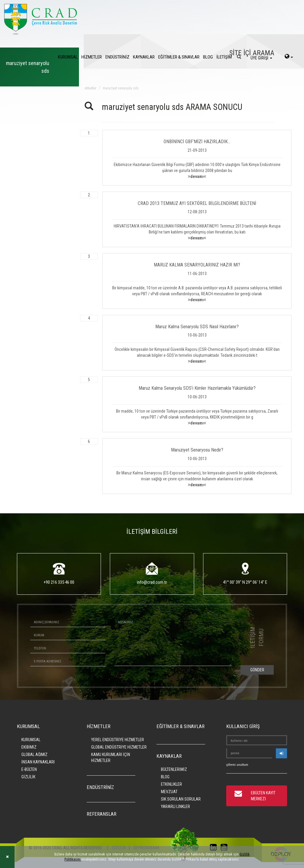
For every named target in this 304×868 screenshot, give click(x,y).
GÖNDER (257, 670)
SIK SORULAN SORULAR (181, 799)
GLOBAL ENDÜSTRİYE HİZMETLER (119, 747)
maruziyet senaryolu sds (121, 88)
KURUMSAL (68, 57)
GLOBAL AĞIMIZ (34, 755)
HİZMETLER (92, 57)
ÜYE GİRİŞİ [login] (261, 58)
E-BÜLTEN (29, 769)
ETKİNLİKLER (171, 784)
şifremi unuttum (237, 765)
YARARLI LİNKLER (175, 807)
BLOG (208, 57)
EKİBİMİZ (29, 747)
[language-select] (289, 57)
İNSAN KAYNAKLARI (38, 762)
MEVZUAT (169, 792)
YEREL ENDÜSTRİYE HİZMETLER (118, 740)
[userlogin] (281, 753)
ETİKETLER (91, 88)
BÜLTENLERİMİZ (174, 769)
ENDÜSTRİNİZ (117, 57)
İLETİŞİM (224, 57)
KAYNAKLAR (144, 57)
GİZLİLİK (28, 777)
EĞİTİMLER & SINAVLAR (179, 57)
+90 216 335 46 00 (59, 582)
